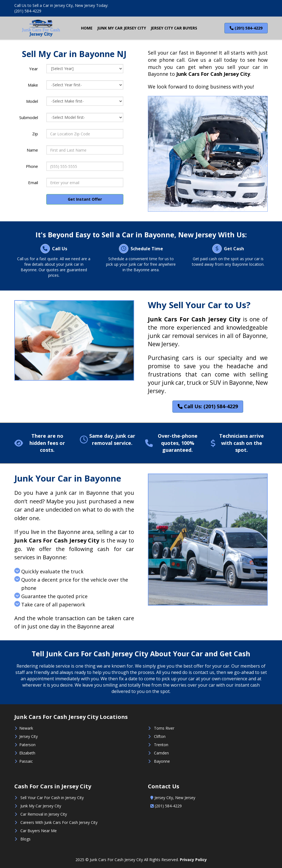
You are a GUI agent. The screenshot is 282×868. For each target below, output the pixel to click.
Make (33, 85)
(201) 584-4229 (28, 11)
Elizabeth (26, 753)
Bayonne (161, 761)
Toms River (164, 728)
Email (33, 182)
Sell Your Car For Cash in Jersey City (52, 798)
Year (34, 69)
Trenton (161, 745)
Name (32, 150)
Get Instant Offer (85, 199)
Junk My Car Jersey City (41, 806)
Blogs (25, 839)
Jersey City (27, 736)
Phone (32, 166)
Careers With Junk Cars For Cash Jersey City (59, 822)
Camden (161, 753)
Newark (26, 728)
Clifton (160, 736)
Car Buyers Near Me (39, 831)
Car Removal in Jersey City (44, 814)
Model (32, 101)
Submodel (29, 117)
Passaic (26, 761)
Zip (35, 134)
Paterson (27, 745)
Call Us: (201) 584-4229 (208, 406)
